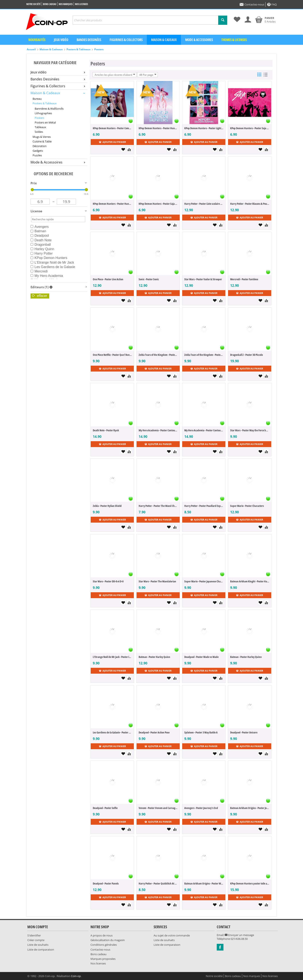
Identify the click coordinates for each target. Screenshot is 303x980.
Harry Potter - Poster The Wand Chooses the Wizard (158, 506)
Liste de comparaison (41, 949)
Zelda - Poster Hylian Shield (107, 506)
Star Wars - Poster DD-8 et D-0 (108, 581)
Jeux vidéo (61, 40)
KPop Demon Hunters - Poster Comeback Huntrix (112, 128)
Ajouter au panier (112, 142)
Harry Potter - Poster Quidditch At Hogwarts (158, 883)
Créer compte (36, 940)
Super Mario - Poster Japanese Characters (204, 581)
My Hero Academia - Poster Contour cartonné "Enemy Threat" (158, 430)
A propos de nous (102, 935)
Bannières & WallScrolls (49, 109)
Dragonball (41, 245)
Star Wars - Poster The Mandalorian (157, 581)
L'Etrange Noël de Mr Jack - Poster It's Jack (112, 657)
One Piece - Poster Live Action (108, 279)
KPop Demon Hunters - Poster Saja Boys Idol (250, 128)
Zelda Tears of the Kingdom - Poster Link (204, 355)
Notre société (33, 4)
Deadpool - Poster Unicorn (244, 732)
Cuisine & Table (42, 141)
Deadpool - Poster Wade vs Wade (201, 657)
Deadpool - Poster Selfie (105, 808)
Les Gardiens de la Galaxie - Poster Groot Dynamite (112, 732)
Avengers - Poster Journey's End (201, 808)
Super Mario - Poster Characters (247, 506)
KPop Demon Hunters (49, 258)
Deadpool (40, 236)
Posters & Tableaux (78, 49)
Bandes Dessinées (58, 79)
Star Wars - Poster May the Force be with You (250, 430)
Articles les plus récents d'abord (115, 75)
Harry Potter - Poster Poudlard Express (204, 506)
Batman (38, 231)
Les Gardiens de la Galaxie (53, 267)
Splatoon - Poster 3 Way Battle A (201, 732)
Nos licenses (81, 4)
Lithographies (43, 113)
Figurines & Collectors (126, 40)
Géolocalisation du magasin (108, 940)
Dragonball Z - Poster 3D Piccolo (247, 355)
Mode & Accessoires (199, 40)
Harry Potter (42, 253)
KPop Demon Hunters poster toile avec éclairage (250, 883)
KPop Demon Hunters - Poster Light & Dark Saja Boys (204, 128)
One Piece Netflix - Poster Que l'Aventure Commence (112, 355)
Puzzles (37, 155)
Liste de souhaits (38, 945)
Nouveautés (37, 40)
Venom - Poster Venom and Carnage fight (158, 808)
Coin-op (76, 976)
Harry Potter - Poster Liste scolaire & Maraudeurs (204, 204)
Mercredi (39, 271)
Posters (99, 49)
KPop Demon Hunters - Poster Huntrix (158, 128)
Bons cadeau (50, 4)
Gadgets (38, 151)
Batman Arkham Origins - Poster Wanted (204, 883)
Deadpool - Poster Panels (106, 883)
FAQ (272, 4)
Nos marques (66, 4)
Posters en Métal (45, 122)
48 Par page (148, 75)
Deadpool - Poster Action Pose (154, 732)
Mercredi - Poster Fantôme (244, 279)
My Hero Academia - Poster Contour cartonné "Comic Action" (204, 430)
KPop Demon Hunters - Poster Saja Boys (158, 204)
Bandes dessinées (89, 40)
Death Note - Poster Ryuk (106, 430)
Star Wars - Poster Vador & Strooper (203, 279)
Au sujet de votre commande (172, 935)
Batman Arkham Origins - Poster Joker (250, 808)
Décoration (40, 146)
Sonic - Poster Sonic (149, 279)
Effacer (40, 296)
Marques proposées (103, 959)
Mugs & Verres (42, 137)
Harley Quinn (42, 249)
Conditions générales (104, 945)
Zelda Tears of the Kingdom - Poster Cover (158, 355)
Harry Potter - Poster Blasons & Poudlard (250, 204)
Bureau (37, 99)
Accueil (31, 49)
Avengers (40, 227)
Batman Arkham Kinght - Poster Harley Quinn (250, 581)
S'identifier (34, 935)
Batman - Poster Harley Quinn (154, 657)
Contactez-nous (252, 4)
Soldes (39, 132)
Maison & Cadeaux (164, 40)
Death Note (41, 240)
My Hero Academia (47, 276)
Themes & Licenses (234, 40)
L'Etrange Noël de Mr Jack (52, 262)
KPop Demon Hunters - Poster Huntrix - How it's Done (112, 204)
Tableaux (40, 127)
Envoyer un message (239, 935)
